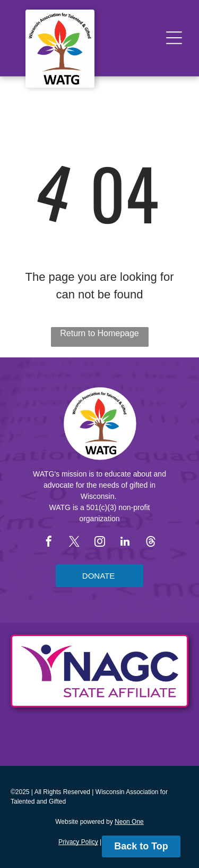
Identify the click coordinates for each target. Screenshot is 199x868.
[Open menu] (174, 38)
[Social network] (151, 543)
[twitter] (74, 543)
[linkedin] (125, 543)
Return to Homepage (99, 333)
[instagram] (100, 543)
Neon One (129, 822)
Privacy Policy (78, 842)
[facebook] (49, 543)
